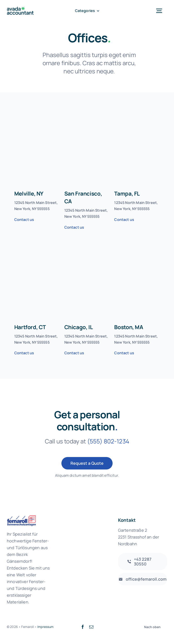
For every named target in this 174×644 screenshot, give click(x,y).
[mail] (91, 627)
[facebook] (83, 627)
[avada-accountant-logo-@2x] (20, 9)
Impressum (45, 627)
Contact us (24, 220)
